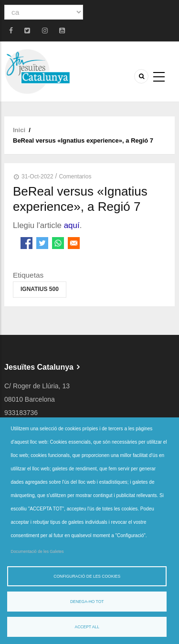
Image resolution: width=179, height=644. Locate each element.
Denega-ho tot (87, 602)
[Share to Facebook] (26, 243)
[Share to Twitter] (42, 243)
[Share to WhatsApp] (58, 243)
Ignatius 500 (40, 289)
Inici (19, 130)
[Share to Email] (74, 243)
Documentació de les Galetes (37, 551)
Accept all (87, 627)
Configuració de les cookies (87, 576)
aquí (72, 225)
